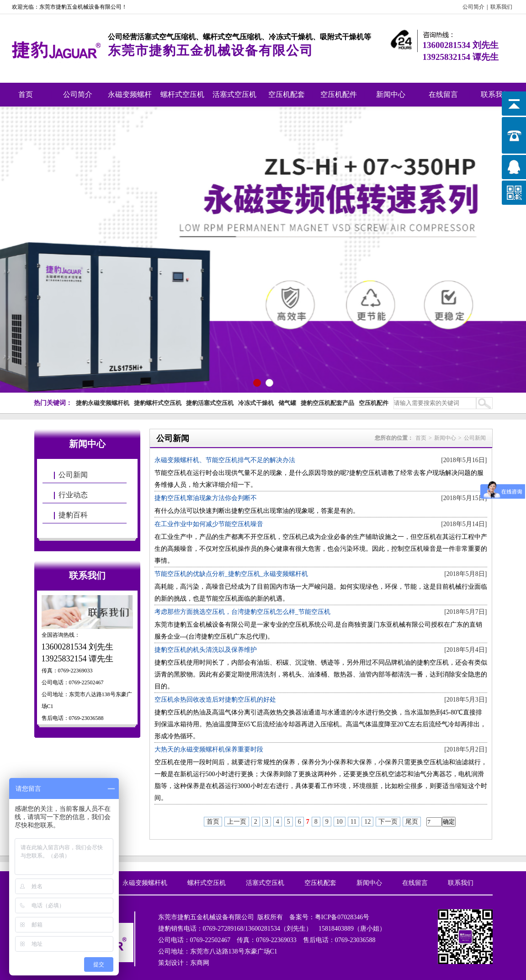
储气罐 (287, 403)
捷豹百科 (73, 515)
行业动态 (73, 495)
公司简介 (473, 7)
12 (367, 822)
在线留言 (443, 94)
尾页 (412, 822)
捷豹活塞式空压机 (210, 403)
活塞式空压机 (234, 94)
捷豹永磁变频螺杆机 (103, 403)
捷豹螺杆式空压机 (158, 403)
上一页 (237, 822)
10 (340, 822)
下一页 (388, 822)
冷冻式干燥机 (256, 403)
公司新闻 (73, 475)
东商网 (200, 963)
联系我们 (501, 7)
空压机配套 (287, 94)
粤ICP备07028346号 (342, 917)
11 (353, 822)
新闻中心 (391, 94)
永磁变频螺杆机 (130, 99)
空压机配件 (339, 94)
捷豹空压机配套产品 (327, 403)
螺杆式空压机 (182, 94)
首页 (26, 94)
